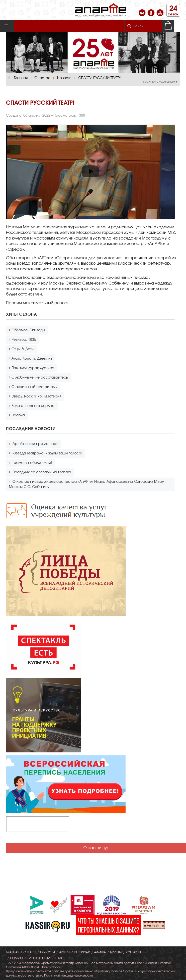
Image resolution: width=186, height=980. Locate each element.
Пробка (18, 415)
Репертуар (82, 952)
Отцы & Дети (23, 349)
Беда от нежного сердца (33, 406)
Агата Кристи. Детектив (32, 359)
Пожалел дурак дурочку (33, 368)
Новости (47, 952)
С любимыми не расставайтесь (40, 378)
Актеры (65, 952)
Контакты (133, 952)
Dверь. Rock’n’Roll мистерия (36, 396)
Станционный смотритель (34, 387)
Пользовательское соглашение (36, 958)
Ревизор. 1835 (24, 340)
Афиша (100, 952)
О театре (30, 952)
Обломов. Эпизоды (28, 330)
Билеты (116, 952)
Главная (13, 952)
